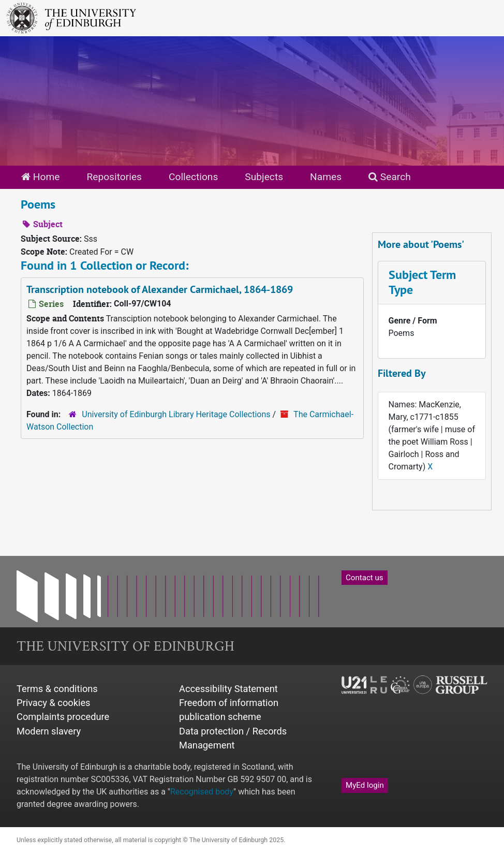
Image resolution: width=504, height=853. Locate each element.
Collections (193, 177)
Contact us (365, 578)
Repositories (114, 177)
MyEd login (365, 785)
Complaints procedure (63, 717)
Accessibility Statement (228, 689)
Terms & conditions (57, 689)
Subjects (264, 177)
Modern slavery (49, 731)
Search (390, 177)
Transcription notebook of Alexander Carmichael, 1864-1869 (160, 289)
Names (326, 177)
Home (40, 177)
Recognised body (202, 792)
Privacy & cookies (54, 703)
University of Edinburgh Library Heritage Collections (176, 414)
